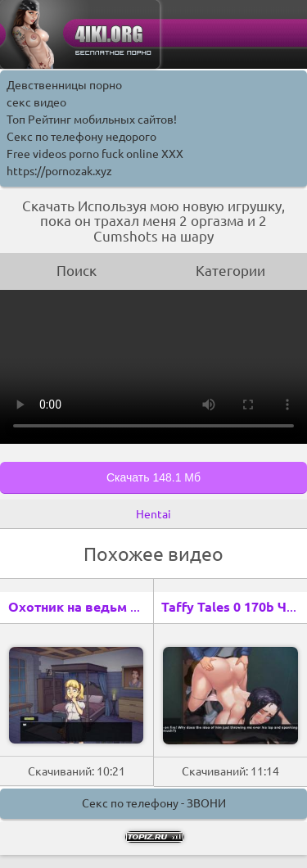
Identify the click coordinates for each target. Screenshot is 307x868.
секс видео (36, 102)
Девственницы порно (64, 85)
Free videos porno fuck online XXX (95, 154)
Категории (230, 271)
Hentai (153, 514)
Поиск (77, 271)
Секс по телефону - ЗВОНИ (154, 803)
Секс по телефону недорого (81, 137)
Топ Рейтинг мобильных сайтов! (92, 120)
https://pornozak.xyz (59, 171)
